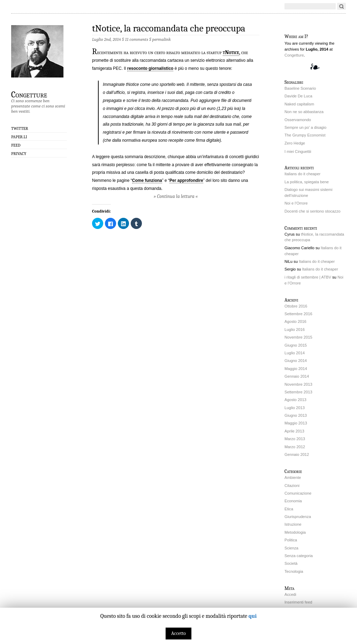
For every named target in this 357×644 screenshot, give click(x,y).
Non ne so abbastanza (304, 112)
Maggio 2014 (296, 369)
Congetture (29, 94)
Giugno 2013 (296, 415)
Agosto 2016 (295, 321)
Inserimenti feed (298, 602)
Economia (293, 501)
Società (291, 563)
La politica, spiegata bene (307, 182)
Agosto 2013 (295, 400)
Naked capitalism (299, 104)
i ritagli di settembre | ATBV (308, 277)
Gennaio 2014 (297, 376)
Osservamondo (298, 120)
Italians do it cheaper (302, 174)
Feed (16, 145)
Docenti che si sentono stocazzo (312, 211)
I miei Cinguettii (298, 151)
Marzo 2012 (295, 447)
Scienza (291, 548)
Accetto (178, 633)
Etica (289, 509)
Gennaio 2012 (297, 454)
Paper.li (19, 137)
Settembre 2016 (298, 314)
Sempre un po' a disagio (305, 127)
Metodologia (295, 532)
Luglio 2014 (295, 353)
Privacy (19, 154)
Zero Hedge (295, 143)
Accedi (290, 594)
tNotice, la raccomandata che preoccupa (169, 28)
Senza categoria (299, 556)
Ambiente (293, 478)
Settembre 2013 (298, 392)
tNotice (231, 52)
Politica (291, 540)
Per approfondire (186, 180)
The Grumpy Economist (305, 135)
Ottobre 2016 (296, 306)
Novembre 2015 (298, 337)
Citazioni (292, 486)
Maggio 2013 (296, 423)
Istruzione (293, 524)
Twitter (20, 128)
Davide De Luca (298, 96)
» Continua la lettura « (176, 196)
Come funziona (147, 180)
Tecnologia (294, 571)
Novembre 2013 (298, 384)
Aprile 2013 (294, 431)
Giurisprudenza (298, 517)
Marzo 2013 (295, 439)
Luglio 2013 (295, 408)
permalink (162, 39)
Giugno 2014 (296, 361)
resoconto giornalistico (150, 68)
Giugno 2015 (296, 345)
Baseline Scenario (300, 88)
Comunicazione (298, 493)
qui (253, 616)
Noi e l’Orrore (296, 203)
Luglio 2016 (295, 330)
